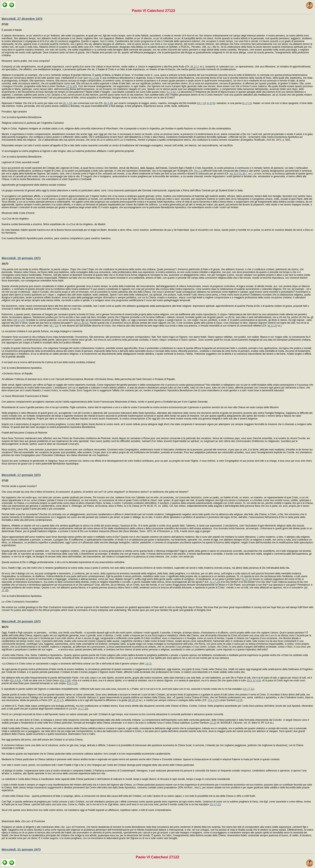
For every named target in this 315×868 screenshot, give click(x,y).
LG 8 (128, 658)
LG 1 (148, 664)
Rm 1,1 (198, 171)
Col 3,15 (72, 683)
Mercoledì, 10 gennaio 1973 (21, 258)
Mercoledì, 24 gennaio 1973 (21, 621)
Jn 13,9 (210, 103)
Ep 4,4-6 (15, 681)
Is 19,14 (247, 579)
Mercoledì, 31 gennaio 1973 (21, 849)
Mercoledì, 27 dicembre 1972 (22, 19)
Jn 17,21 (249, 689)
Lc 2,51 (171, 92)
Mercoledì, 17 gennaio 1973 (21, 475)
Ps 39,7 (243, 174)
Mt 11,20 (272, 326)
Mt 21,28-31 (81, 323)
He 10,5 (234, 174)
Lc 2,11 (247, 103)
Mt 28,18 (133, 700)
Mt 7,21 (54, 326)
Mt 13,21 (19, 320)
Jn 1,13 (67, 103)
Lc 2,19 (94, 78)
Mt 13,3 (194, 67)
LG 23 (213, 723)
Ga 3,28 (65, 681)
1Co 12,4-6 (254, 681)
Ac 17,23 (214, 582)
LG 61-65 (71, 86)
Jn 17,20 (83, 709)
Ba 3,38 (108, 103)
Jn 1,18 (202, 103)
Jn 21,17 (58, 700)
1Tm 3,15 (213, 700)
